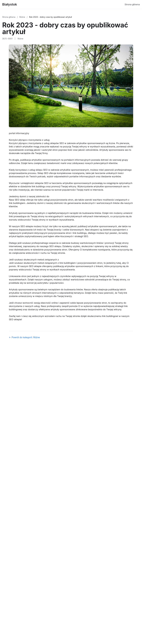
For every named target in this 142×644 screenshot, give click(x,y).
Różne (23, 17)
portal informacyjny (19, 133)
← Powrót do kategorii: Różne (24, 337)
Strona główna (132, 4)
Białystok (10, 4)
